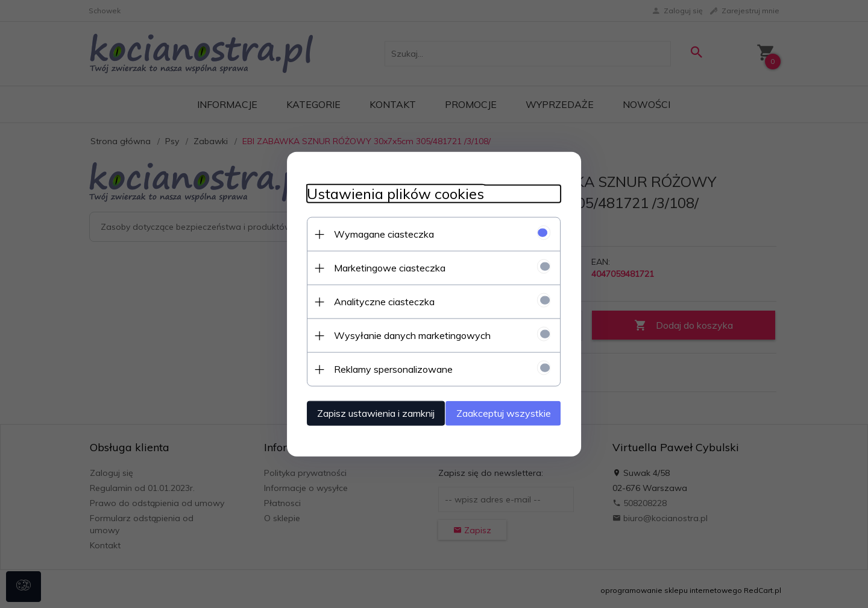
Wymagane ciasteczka (373, 233)
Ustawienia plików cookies (384, 193)
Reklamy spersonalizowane (382, 368)
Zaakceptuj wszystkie (515, 412)
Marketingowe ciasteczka (378, 267)
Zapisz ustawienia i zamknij (364, 412)
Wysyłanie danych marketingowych (401, 334)
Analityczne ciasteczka (373, 300)
